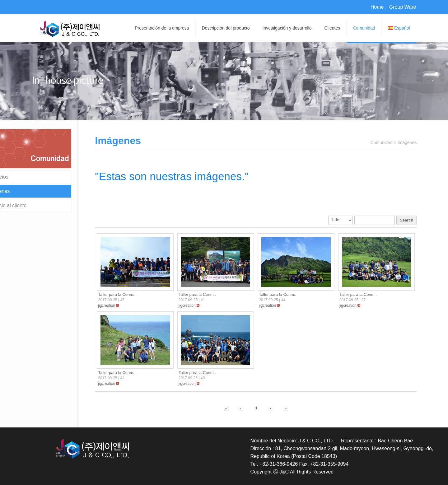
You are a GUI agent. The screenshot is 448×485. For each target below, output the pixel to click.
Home (377, 7)
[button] (107, 305)
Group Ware (403, 7)
